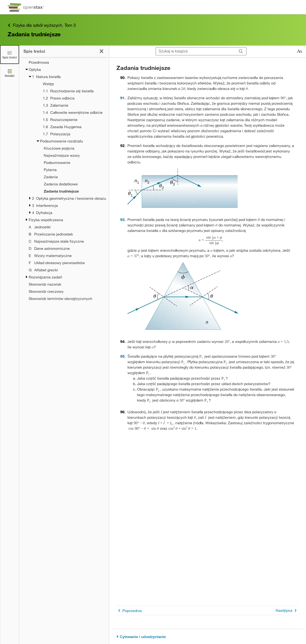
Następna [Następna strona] (287, 610)
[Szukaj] (241, 51)
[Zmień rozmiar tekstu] (300, 51)
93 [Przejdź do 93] (122, 219)
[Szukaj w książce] (196, 51)
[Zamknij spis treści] (10, 55)
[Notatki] (10, 73)
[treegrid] (64, 180)
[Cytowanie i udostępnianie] (207, 637)
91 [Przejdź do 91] (122, 98)
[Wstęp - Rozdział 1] (70, 84)
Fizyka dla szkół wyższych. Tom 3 (42, 25)
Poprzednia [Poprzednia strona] (129, 610)
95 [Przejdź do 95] (122, 356)
